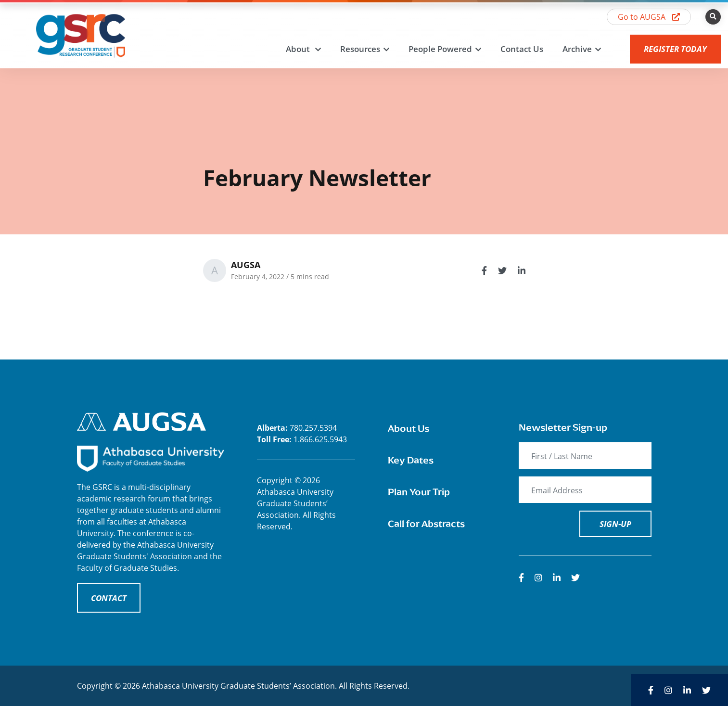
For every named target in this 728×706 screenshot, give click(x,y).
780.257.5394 (313, 428)
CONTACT (109, 598)
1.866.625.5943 (320, 439)
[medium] (521, 578)
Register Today (675, 49)
